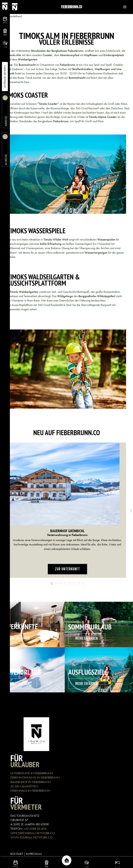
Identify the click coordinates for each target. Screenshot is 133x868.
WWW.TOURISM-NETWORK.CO (31, 837)
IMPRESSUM (34, 854)
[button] (123, 7)
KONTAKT (17, 854)
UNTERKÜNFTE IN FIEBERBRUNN (32, 773)
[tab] (52, 583)
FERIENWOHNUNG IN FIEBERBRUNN (35, 777)
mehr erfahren (18, 638)
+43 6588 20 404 (35, 829)
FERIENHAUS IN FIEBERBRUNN (30, 791)
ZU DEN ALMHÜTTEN (24, 786)
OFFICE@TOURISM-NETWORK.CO (33, 833)
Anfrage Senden (5, 77)
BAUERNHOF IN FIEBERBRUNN (31, 782)
